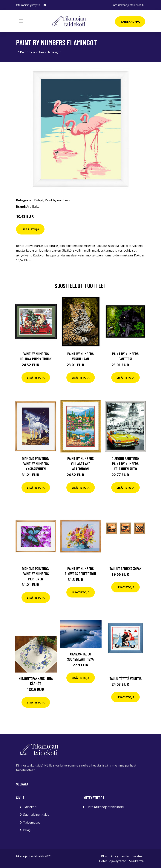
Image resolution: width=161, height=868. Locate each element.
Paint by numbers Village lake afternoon (80, 464)
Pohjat (39, 200)
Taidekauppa (130, 22)
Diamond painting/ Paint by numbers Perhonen (36, 574)
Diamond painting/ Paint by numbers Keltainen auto (125, 464)
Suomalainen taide (36, 815)
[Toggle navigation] (21, 21)
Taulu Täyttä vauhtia (125, 678)
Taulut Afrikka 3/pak (125, 569)
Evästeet (138, 856)
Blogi (27, 830)
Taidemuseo (32, 822)
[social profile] (45, 5)
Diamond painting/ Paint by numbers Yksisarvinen (36, 464)
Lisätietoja (30, 229)
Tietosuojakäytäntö (112, 861)
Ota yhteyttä (120, 856)
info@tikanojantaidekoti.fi (128, 5)
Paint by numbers (57, 200)
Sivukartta (136, 861)
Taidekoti (30, 807)
